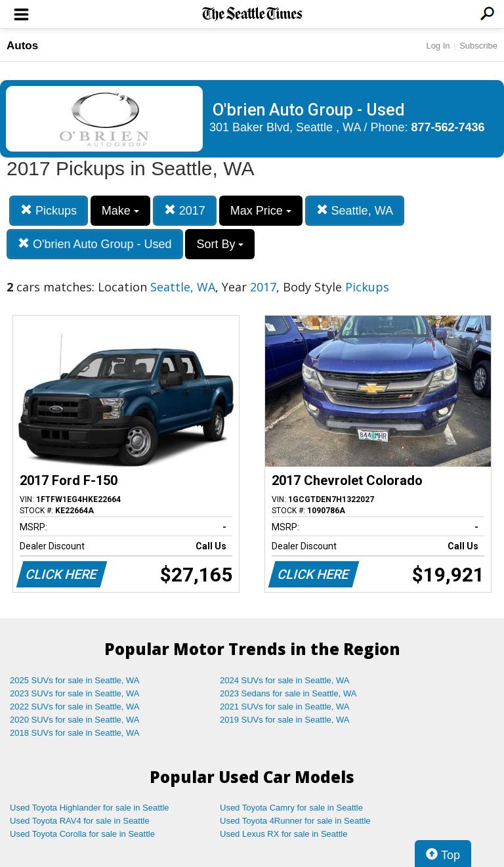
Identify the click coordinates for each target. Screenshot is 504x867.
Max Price (261, 211)
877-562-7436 (448, 127)
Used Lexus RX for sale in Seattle (283, 834)
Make (120, 211)
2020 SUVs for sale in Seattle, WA (75, 720)
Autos (22, 46)
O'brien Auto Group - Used (95, 244)
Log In (438, 46)
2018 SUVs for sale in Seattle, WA (75, 733)
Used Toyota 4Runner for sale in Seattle (295, 821)
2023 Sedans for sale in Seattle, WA (288, 693)
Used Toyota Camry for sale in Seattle (291, 808)
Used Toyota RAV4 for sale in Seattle (80, 821)
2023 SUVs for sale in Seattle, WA (75, 693)
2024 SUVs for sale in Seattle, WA (285, 680)
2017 (185, 210)
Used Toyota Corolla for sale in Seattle (82, 834)
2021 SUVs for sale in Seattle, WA (285, 707)
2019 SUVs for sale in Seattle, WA (285, 720)
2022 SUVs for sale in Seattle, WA (75, 707)
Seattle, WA (355, 210)
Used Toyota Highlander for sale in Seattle (90, 808)
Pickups (49, 210)
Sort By (220, 244)
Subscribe (478, 46)
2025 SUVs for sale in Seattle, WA (75, 680)
